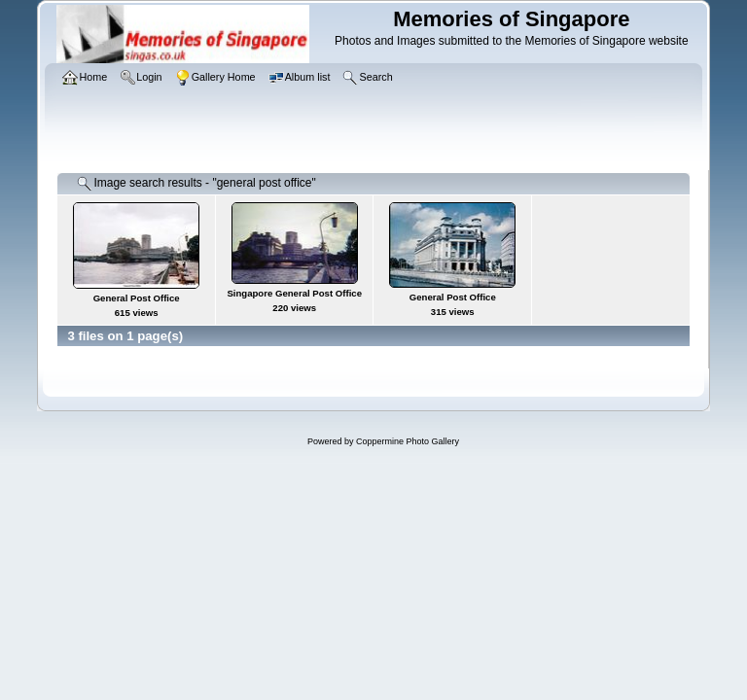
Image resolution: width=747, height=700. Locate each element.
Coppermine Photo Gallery (408, 441)
